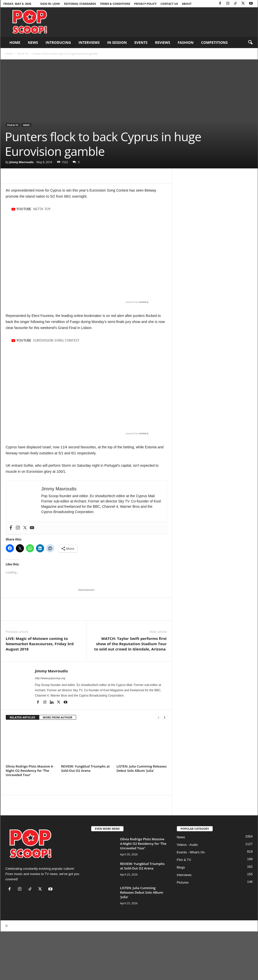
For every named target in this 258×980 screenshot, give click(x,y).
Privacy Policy (146, 4)
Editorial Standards (80, 4)
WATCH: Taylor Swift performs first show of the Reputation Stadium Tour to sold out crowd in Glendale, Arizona (131, 644)
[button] (250, 43)
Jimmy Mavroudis (21, 162)
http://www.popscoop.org (50, 678)
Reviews (163, 42)
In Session (117, 42)
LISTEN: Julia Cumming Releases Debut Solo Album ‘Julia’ (142, 768)
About (187, 4)
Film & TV (23, 54)
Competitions (214, 42)
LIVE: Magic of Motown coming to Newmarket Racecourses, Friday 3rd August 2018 (40, 644)
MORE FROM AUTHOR (58, 717)
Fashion (186, 42)
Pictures (183, 882)
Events (141, 42)
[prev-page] (158, 718)
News (33, 42)
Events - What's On (191, 852)
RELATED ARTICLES (23, 717)
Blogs (181, 867)
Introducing (58, 42)
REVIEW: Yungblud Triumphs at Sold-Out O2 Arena (86, 768)
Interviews (89, 42)
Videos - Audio (187, 845)
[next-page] (165, 718)
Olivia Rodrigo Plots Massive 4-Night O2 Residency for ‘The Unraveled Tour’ (30, 771)
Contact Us (169, 4)
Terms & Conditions (115, 4)
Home (15, 42)
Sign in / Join (50, 4)
